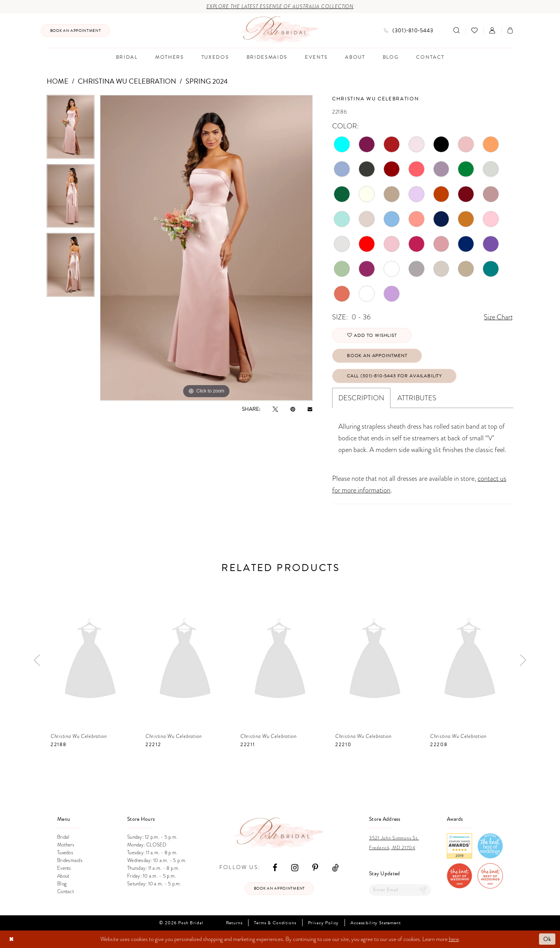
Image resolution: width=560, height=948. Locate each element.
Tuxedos (65, 852)
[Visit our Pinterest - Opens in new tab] (315, 867)
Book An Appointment (377, 356)
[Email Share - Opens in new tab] (310, 409)
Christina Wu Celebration (127, 81)
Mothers (66, 845)
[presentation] (90, 660)
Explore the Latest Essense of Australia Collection (280, 7)
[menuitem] (75, 31)
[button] (492, 30)
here (454, 939)
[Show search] (457, 30)
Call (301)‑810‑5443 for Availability (395, 376)
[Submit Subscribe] (423, 890)
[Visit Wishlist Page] (474, 30)
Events (64, 868)
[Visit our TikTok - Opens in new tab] (335, 867)
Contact (66, 891)
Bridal (63, 837)
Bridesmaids (70, 860)
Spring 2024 (207, 81)
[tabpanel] (71, 130)
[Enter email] (400, 890)
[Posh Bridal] (280, 30)
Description (361, 398)
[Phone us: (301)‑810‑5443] (409, 31)
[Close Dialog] (11, 939)
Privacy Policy (324, 923)
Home (58, 81)
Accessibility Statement (375, 923)
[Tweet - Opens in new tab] (275, 409)
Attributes (417, 398)
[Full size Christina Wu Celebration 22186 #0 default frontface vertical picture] (206, 248)
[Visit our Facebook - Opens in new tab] (275, 867)
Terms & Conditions (275, 923)
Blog (62, 884)
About (63, 876)
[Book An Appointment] (75, 31)
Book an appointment (279, 888)
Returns (234, 923)
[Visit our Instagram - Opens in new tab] (295, 867)
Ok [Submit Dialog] (547, 939)
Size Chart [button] (498, 317)
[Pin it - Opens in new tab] (293, 409)
